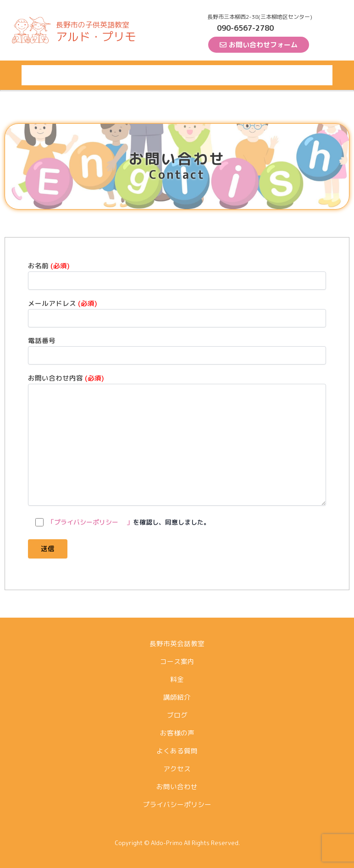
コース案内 (103, 75)
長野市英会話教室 (52, 75)
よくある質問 (274, 75)
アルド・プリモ (96, 36)
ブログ (194, 75)
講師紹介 (163, 75)
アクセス (315, 75)
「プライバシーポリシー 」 (90, 522)
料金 (134, 75)
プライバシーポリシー (177, 804)
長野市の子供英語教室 (93, 25)
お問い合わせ (177, 787)
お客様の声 (229, 75)
